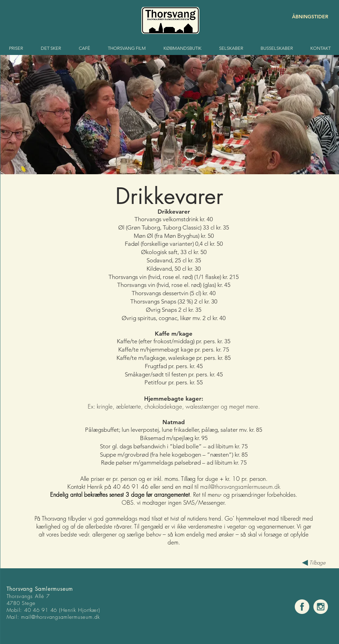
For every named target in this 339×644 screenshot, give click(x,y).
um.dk (93, 617)
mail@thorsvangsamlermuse (53, 617)
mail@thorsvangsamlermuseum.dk (240, 487)
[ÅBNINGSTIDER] (304, 17)
